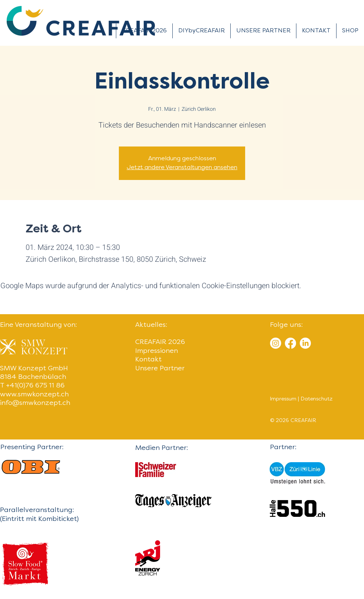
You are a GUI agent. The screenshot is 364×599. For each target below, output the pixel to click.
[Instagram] (276, 343)
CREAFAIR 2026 (160, 342)
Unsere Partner (160, 369)
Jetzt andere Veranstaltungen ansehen (182, 168)
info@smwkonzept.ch (35, 403)
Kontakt (148, 360)
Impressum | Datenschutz (301, 399)
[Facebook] (290, 343)
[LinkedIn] (305, 343)
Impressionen (157, 351)
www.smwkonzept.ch (34, 395)
